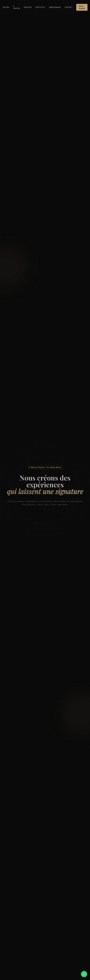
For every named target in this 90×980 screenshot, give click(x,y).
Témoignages (55, 7)
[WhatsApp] (84, 974)
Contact (68, 7)
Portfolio (40, 7)
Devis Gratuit (82, 7)
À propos (17, 7)
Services (28, 7)
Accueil (6, 7)
